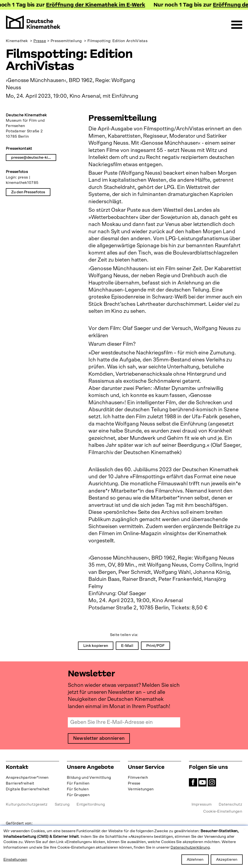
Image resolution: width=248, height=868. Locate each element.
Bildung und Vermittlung (89, 778)
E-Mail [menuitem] (127, 646)
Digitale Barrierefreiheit (28, 789)
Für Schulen (78, 789)
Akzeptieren (227, 860)
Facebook (193, 782)
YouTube (202, 782)
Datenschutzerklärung (190, 847)
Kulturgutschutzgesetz (27, 804)
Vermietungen (141, 789)
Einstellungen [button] (15, 860)
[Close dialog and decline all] (244, 829)
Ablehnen (195, 860)
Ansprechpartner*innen (27, 778)
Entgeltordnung (91, 804)
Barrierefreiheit (20, 783)
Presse (40, 41)
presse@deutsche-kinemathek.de (34, 157)
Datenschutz (230, 804)
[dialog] (124, 847)
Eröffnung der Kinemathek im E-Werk (97, 5)
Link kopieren (96, 646)
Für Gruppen (78, 795)
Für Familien (78, 783)
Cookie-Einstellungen (223, 811)
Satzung (62, 804)
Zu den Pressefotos (28, 192)
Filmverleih (138, 778)
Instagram (212, 782)
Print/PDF (155, 646)
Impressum (202, 804)
